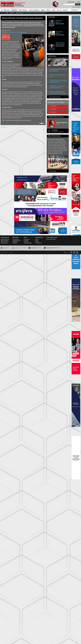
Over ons (59, 10)
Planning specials (4, 243)
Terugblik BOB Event (17, 241)
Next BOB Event (16, 239)
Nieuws (49, 10)
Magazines (14, 10)
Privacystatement (39, 243)
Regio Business (13, 4)
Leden (54, 10)
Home (2, 10)
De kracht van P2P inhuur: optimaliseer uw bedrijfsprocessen (58, 81)
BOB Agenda (15, 242)
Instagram (74, 252)
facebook (71, 252)
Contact (37, 241)
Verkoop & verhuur (13, 32)
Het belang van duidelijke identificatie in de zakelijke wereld (58, 70)
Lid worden (26, 241)
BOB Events (7, 10)
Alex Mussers (59, 21)
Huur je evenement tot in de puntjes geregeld (58, 76)
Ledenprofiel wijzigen (28, 243)
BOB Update (26, 242)
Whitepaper (15, 243)
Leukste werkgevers (34, 10)
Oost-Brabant (53, 109)
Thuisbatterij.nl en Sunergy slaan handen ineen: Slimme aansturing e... (58, 92)
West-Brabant (53, 112)
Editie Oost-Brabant (5, 241)
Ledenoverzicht (27, 239)
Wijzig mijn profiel (71, 2)
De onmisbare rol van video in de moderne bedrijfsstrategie (57, 87)
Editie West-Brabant (20, 13)
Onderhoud (19, 32)
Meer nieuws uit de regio (55, 97)
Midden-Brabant (54, 106)
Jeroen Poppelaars (60, 43)
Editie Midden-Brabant (5, 239)
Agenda (43, 10)
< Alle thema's (4, 127)
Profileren (78, 2)
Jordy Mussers (59, 32)
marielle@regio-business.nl (58, 132)
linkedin (77, 252)
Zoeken (78, 4)
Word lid (65, 10)
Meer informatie (53, 171)
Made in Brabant (23, 10)
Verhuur (7, 32)
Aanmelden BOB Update (51, 239)
